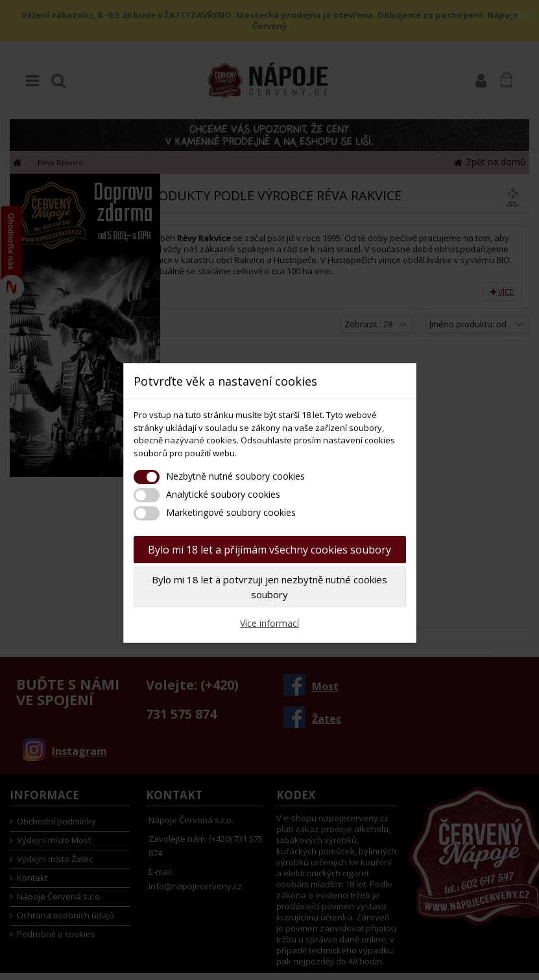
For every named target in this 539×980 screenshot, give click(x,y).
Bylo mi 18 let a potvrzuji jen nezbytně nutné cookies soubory (269, 587)
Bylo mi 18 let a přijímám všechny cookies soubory (269, 550)
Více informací (269, 623)
